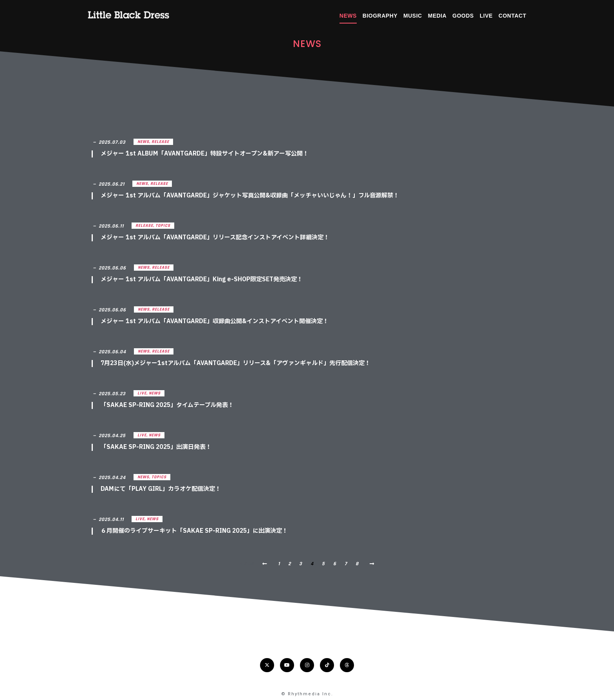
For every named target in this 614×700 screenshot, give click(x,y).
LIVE (486, 16)
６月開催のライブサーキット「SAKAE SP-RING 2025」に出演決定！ (194, 531)
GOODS (463, 16)
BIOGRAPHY (380, 16)
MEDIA (437, 16)
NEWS (348, 16)
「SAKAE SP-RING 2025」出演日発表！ (156, 447)
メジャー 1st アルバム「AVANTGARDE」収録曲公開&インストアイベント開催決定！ (215, 321)
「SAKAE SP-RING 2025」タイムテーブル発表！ (167, 405)
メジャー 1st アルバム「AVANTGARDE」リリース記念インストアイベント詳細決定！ (215, 238)
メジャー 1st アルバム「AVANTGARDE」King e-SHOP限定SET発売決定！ (202, 279)
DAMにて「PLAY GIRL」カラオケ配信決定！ (161, 489)
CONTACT (512, 16)
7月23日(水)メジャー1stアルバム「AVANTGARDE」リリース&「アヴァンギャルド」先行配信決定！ (236, 363)
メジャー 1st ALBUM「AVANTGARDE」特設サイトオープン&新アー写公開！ (205, 154)
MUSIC (413, 16)
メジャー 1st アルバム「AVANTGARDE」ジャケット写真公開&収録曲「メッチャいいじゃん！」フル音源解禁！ (250, 196)
